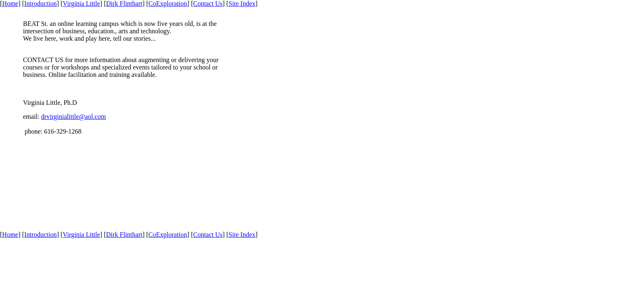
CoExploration (168, 3)
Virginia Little (82, 3)
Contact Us (208, 3)
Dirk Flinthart (124, 3)
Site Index (242, 3)
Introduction (40, 3)
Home (10, 3)
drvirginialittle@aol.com (74, 117)
